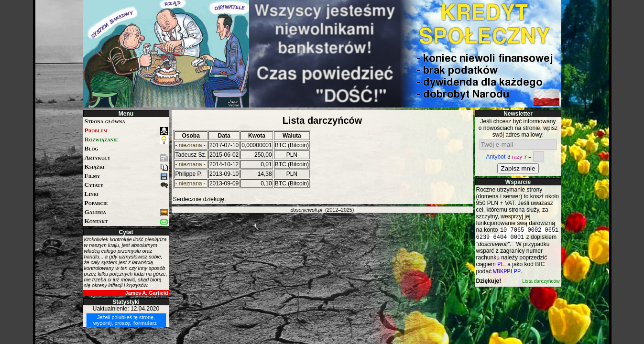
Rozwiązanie (126, 140)
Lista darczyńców (541, 285)
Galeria (126, 212)
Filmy (126, 176)
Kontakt (126, 221)
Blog (92, 148)
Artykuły (126, 158)
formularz (145, 323)
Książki (126, 167)
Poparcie (96, 203)
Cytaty (126, 185)
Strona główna (105, 121)
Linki (92, 194)
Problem (126, 131)
